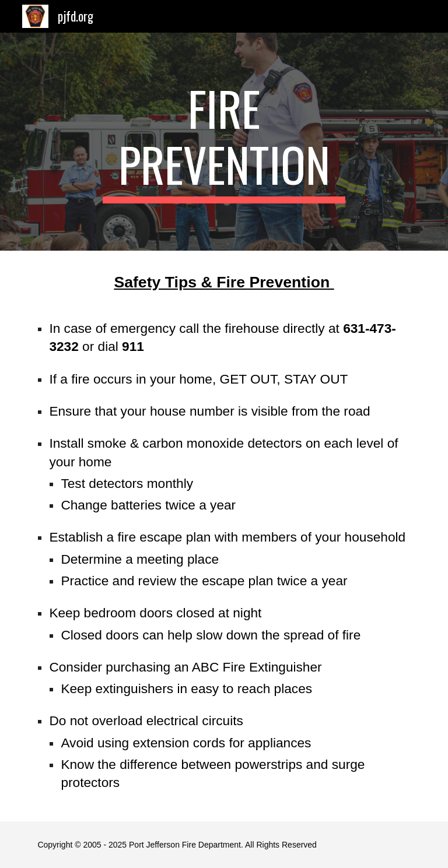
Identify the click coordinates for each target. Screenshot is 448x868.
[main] (224, 142)
